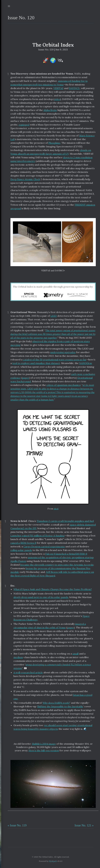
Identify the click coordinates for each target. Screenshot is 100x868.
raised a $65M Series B (23, 543)
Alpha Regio (50, 110)
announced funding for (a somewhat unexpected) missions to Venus (49, 83)
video (57, 99)
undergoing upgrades (63, 352)
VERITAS (58, 88)
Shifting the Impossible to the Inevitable (60, 706)
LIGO (54, 316)
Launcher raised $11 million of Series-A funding (38, 536)
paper (26, 378)
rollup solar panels (21, 550)
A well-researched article (28, 672)
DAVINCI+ (75, 88)
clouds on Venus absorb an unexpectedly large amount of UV (51, 152)
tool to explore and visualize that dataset (36, 363)
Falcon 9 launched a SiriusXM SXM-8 (66, 554)
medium (18, 657)
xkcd (56, 509)
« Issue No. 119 (17, 825)
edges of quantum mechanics (63, 385)
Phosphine (54, 143)
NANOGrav (86, 363)
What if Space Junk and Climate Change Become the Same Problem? (53, 589)
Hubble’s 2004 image (44, 744)
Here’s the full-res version (44, 750)
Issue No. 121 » (84, 825)
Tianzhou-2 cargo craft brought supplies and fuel (65, 521)
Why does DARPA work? (56, 703)
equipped (24, 125)
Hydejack (53, 861)
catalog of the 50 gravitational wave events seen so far (55, 359)
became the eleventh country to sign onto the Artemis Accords (57, 565)
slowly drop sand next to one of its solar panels (41, 597)
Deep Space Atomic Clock (25, 179)
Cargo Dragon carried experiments (44, 546)
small (75, 654)
